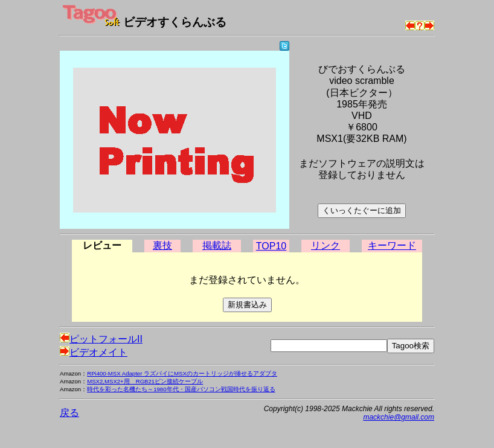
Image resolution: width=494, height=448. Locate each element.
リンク (326, 245)
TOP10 (271, 246)
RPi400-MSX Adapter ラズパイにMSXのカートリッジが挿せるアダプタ (182, 373)
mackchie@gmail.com (399, 417)
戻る (69, 413)
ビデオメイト (94, 352)
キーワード (392, 245)
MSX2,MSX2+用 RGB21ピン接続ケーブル (145, 381)
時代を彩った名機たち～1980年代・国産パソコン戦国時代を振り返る (181, 389)
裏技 (162, 245)
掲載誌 (217, 245)
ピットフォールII (101, 339)
